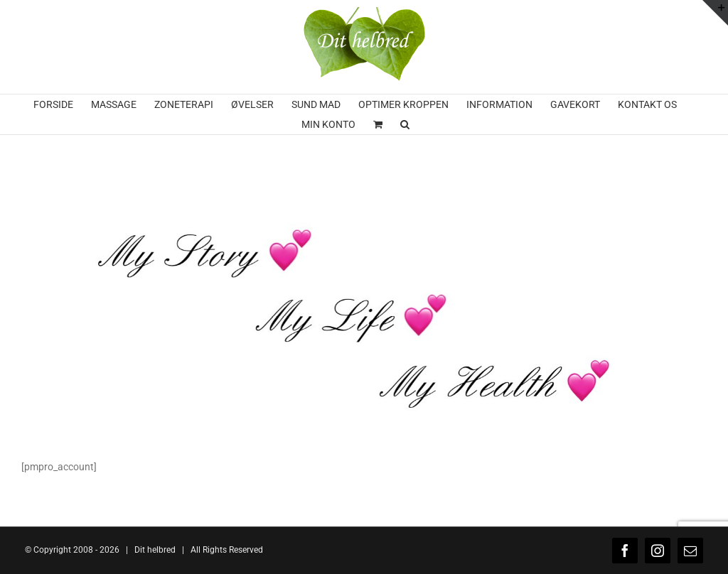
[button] (405, 124)
